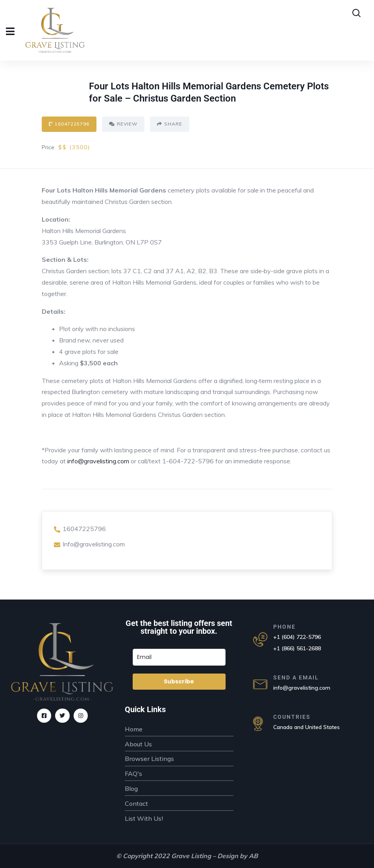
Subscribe (179, 681)
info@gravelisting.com (98, 461)
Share (170, 124)
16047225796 (69, 124)
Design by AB (238, 856)
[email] (179, 657)
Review (123, 124)
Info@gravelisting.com (89, 544)
